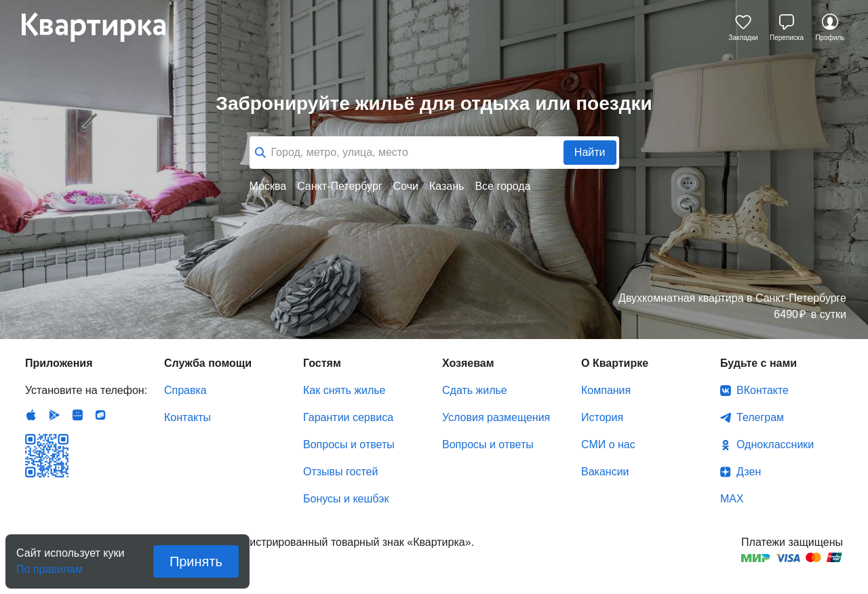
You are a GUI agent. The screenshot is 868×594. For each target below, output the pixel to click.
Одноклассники (775, 444)
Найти (590, 152)
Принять (196, 561)
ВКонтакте (763, 390)
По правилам (50, 565)
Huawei (77, 415)
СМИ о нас (608, 444)
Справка (185, 390)
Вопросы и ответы (349, 444)
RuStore (100, 415)
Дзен (749, 472)
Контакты (188, 417)
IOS (31, 415)
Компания (606, 390)
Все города (502, 186)
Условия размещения (496, 417)
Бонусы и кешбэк (346, 499)
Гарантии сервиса (348, 417)
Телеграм (760, 417)
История (602, 417)
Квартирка (103, 27)
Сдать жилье (475, 390)
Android (54, 415)
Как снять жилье (344, 390)
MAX (732, 499)
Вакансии (605, 472)
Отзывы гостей (340, 472)
